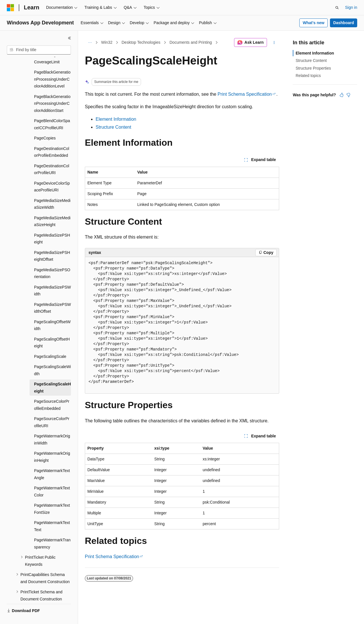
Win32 (107, 42)
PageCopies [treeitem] (45, 125)
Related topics (308, 76)
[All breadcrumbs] (90, 43)
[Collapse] (70, 38)
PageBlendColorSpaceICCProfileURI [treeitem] (52, 111)
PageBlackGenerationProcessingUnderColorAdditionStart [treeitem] (52, 90)
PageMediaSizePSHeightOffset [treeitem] (52, 243)
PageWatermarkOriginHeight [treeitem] (52, 444)
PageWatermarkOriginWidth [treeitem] (52, 426)
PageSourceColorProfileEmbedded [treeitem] (52, 392)
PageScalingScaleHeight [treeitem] (52, 374)
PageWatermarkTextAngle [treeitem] (52, 461)
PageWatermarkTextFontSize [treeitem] (52, 495)
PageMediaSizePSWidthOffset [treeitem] (52, 295)
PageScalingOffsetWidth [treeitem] (52, 312)
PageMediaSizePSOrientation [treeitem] (52, 260)
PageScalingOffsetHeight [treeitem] (52, 329)
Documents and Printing (191, 42)
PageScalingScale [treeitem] (50, 343)
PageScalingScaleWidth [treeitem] (52, 357)
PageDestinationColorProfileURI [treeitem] (52, 156)
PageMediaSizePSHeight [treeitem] (52, 225)
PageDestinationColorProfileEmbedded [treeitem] (52, 139)
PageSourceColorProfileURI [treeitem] (52, 409)
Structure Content (113, 127)
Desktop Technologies (141, 42)
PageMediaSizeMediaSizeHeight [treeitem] (52, 208)
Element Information (116, 119)
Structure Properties (313, 68)
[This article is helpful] (342, 95)
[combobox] (39, 50)
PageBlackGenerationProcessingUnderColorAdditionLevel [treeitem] (52, 66)
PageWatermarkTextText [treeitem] (52, 513)
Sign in (351, 7)
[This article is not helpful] (348, 95)
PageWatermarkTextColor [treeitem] (52, 478)
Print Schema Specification (245, 94)
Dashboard (343, 23)
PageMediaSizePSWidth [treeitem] (52, 277)
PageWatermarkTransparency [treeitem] (52, 530)
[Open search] (337, 8)
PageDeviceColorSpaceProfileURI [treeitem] (52, 173)
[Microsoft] (10, 8)
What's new (313, 23)
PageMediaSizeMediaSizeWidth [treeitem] (52, 191)
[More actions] (274, 43)
